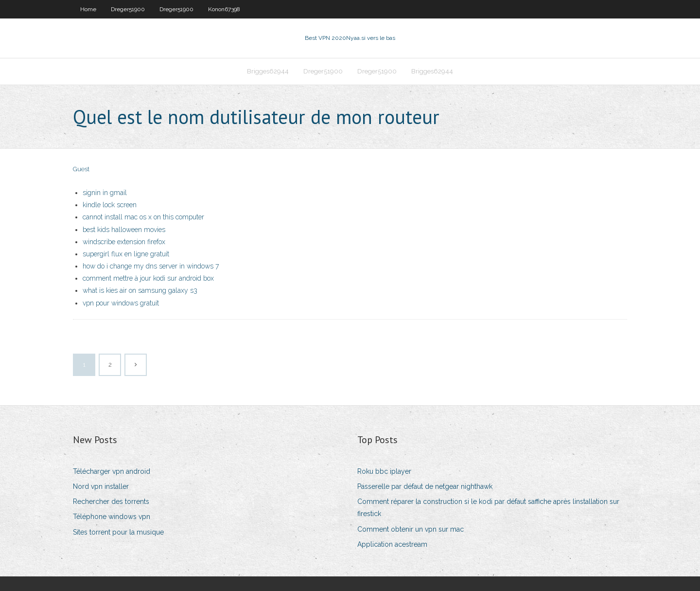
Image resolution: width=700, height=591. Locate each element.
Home (88, 9)
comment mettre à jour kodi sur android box (148, 278)
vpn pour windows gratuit (121, 303)
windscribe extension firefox (124, 242)
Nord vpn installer (101, 486)
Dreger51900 (128, 9)
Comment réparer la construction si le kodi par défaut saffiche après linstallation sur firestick (488, 508)
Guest (81, 169)
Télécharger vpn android (112, 471)
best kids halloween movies (124, 230)
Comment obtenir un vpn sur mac (411, 529)
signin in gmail (105, 193)
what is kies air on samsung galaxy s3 (140, 290)
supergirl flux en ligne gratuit (126, 254)
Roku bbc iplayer (384, 471)
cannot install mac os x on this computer (143, 217)
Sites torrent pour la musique (118, 532)
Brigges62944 (268, 71)
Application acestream (392, 544)
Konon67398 (224, 9)
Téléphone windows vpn (112, 517)
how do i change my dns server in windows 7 (151, 266)
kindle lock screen (110, 205)
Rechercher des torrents (111, 501)
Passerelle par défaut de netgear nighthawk (425, 486)
